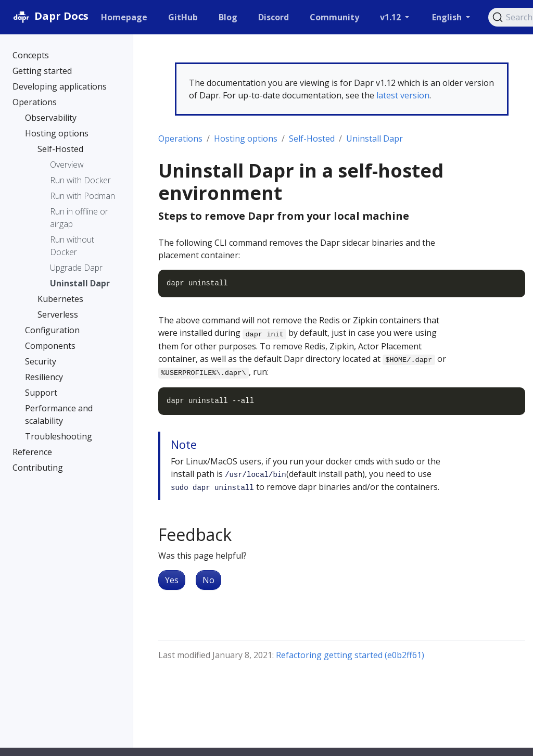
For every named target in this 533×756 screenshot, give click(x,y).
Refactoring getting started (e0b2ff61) (350, 655)
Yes (172, 580)
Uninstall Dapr (375, 138)
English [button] (448, 17)
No (208, 580)
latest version (403, 95)
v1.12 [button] (391, 17)
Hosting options (246, 138)
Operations (180, 138)
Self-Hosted (312, 138)
